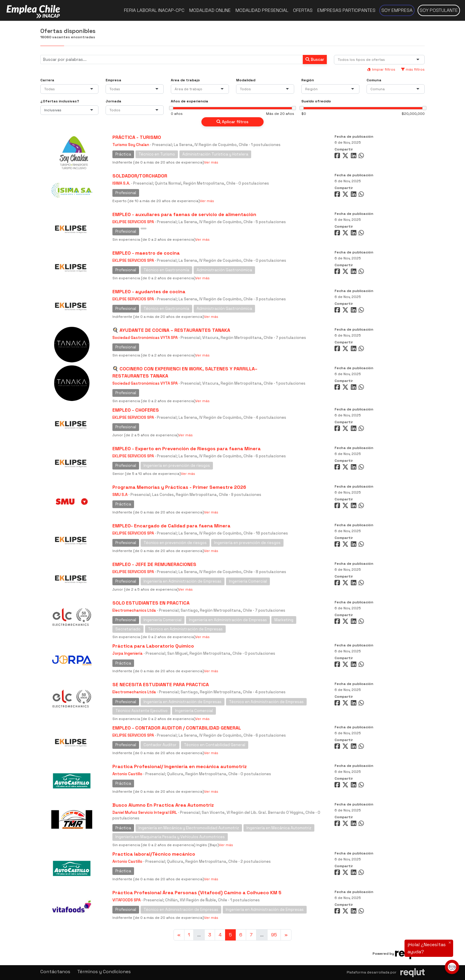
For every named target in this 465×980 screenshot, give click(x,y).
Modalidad (246, 80)
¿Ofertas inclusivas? (60, 101)
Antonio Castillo (127, 774)
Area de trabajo (185, 80)
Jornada (113, 101)
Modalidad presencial (262, 10)
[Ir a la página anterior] (179, 935)
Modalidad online (210, 10)
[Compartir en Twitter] (346, 157)
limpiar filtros (381, 69)
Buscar (315, 59)
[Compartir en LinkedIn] (355, 157)
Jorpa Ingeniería (128, 653)
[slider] (171, 108)
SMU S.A (120, 495)
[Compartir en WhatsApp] (362, 157)
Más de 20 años (280, 114)
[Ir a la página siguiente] (286, 935)
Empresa (113, 80)
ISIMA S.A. (121, 183)
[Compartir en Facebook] (338, 157)
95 (274, 935)
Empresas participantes (346, 10)
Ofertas (303, 10)
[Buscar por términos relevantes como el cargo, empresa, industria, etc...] (172, 60)
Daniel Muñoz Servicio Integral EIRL (145, 812)
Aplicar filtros (232, 122)
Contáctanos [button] (55, 972)
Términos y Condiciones (104, 972)
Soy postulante (439, 10)
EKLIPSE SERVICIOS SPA (133, 222)
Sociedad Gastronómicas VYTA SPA (145, 338)
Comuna (374, 80)
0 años (177, 114)
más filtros (413, 69)
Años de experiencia (189, 101)
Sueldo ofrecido (316, 101)
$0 (304, 114)
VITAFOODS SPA (126, 900)
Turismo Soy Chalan (131, 145)
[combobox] (363, 60)
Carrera (47, 80)
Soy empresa (397, 10)
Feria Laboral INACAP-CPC (154, 10)
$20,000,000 (413, 114)
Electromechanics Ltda (134, 610)
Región (308, 80)
